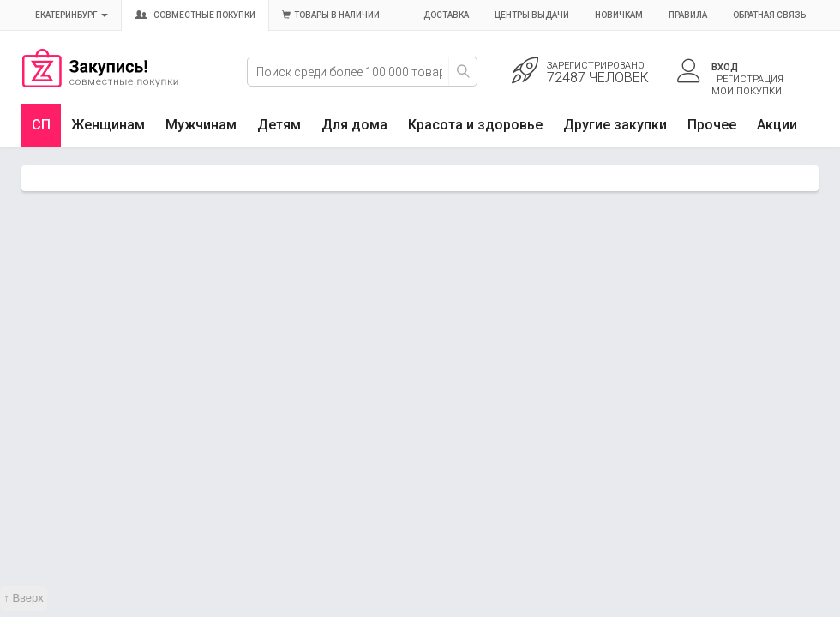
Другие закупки (615, 125)
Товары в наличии (331, 15)
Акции (777, 125)
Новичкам (619, 15)
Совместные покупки (195, 15)
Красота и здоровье (475, 125)
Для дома (354, 125)
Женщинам (108, 125)
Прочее (712, 125)
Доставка (446, 15)
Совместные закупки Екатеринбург (100, 83)
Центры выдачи (532, 15)
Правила (688, 15)
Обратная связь (769, 15)
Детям (279, 125)
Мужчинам (201, 125)
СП (41, 125)
